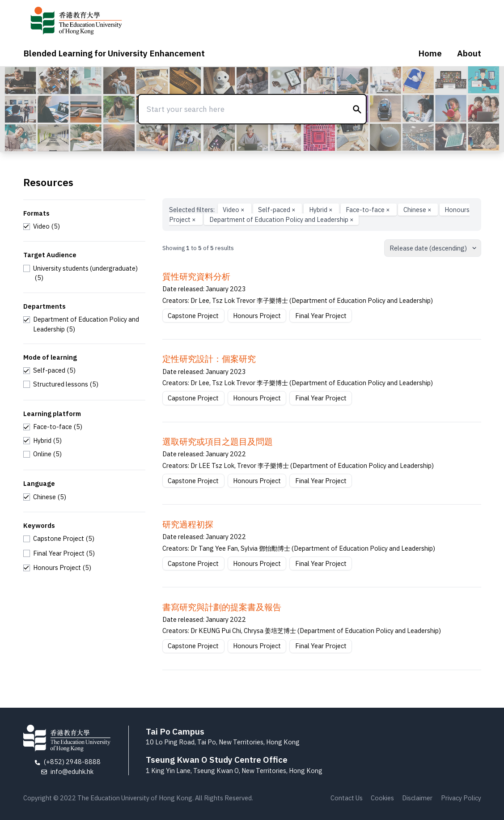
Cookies (382, 798)
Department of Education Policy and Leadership (282, 219)
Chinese (418, 210)
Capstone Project (193, 316)
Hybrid (322, 210)
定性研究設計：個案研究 (209, 359)
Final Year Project (321, 316)
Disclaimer (417, 798)
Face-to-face (368, 210)
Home (430, 53)
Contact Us (347, 798)
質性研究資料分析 (196, 276)
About (469, 53)
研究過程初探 (188, 524)
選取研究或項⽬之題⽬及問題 (218, 442)
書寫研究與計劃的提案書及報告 (222, 607)
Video (234, 210)
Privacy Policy (461, 798)
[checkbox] (42, 226)
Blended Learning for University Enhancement (114, 53)
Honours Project (257, 316)
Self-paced (277, 210)
